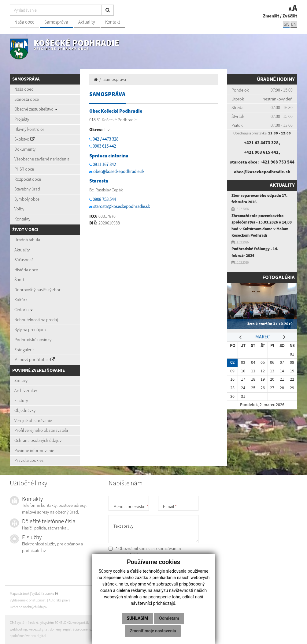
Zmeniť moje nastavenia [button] (153, 631)
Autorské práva (59, 600)
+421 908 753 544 (277, 162)
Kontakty (22, 219)
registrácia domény (77, 629)
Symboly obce (27, 199)
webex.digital (38, 629)
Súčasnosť (24, 260)
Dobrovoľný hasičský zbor (37, 290)
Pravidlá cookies (29, 460)
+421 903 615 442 (261, 152)
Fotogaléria (24, 350)
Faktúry (21, 401)
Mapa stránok (20, 593)
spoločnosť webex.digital (28, 636)
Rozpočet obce (28, 179)
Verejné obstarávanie (33, 420)
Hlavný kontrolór (29, 129)
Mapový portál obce (35, 360)
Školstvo (24, 139)
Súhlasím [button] (137, 618)
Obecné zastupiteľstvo (36, 109)
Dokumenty (25, 149)
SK (286, 24)
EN (294, 24)
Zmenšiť (271, 16)
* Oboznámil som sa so (145, 552)
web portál (80, 623)
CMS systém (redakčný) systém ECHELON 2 (40, 623)
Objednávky (25, 410)
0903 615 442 (104, 146)
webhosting (18, 629)
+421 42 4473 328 (261, 143)
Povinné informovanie (34, 450)
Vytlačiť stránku (45, 593)
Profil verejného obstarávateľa (41, 430)
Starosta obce (27, 99)
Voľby (19, 209)
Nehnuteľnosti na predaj (36, 320)
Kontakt (113, 22)
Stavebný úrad (27, 189)
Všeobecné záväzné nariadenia (42, 159)
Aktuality (87, 22)
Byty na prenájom (30, 330)
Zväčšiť (290, 16)
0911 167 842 (104, 164)
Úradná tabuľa (27, 240)
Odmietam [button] (169, 618)
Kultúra (21, 300)
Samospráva (56, 22)
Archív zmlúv (26, 390)
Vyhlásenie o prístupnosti (28, 600)
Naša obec (24, 22)
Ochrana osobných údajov (38, 440)
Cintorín (24, 310)
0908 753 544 (104, 199)
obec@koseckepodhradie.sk (119, 171)
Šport (19, 280)
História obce (26, 270)
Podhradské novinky (33, 340)
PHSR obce (24, 169)
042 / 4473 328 (105, 139)
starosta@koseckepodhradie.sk (122, 206)
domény (56, 629)
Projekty (22, 119)
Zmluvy (21, 380)
